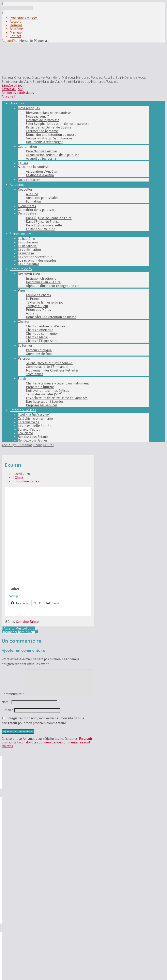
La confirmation (29, 250)
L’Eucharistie (27, 246)
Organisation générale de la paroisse (53, 155)
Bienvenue (17, 103)
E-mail (7, 710)
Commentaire (13, 694)
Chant (38, 445)
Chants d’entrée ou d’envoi (45, 326)
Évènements (27, 206)
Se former (25, 345)
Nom (6, 702)
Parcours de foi (21, 269)
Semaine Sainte (27, 622)
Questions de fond (39, 354)
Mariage (16, 32)
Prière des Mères (38, 310)
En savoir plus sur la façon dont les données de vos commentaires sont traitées (47, 742)
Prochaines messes (24, 18)
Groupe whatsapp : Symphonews (49, 138)
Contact (15, 36)
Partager (24, 358)
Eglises (23, 163)
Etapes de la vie (21, 234)
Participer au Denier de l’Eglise (49, 127)
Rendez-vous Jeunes (33, 440)
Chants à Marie (37, 337)
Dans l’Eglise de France (43, 222)
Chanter (24, 322)
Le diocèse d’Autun (40, 175)
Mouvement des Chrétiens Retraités (52, 370)
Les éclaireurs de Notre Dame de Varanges (57, 398)
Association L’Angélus (42, 171)
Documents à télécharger (44, 142)
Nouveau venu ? (37, 116)
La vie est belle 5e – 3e (35, 426)
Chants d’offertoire (40, 330)
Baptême (16, 29)
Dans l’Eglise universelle (44, 225)
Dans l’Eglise (27, 213)
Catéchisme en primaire (35, 418)
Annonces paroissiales (18, 93)
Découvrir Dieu (29, 274)
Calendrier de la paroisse (36, 210)
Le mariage (26, 253)
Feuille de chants (38, 295)
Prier (21, 290)
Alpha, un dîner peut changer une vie (53, 286)
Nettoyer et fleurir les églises (47, 391)
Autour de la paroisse (33, 167)
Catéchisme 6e (29, 422)
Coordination (27, 147)
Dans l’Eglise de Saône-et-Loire (49, 218)
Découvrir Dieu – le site (43, 282)
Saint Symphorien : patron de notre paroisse (58, 124)
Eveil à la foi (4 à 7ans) (34, 415)
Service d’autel (29, 429)
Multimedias (23, 445)
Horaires (16, 25)
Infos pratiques (29, 108)
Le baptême (26, 239)
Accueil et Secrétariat (42, 158)
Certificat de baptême (42, 131)
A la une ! (8, 96)
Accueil (15, 21)
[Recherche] (17, 8)
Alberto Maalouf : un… (18, 628)
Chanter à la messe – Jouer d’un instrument (57, 383)
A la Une (32, 194)
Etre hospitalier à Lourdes (45, 401)
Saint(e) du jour (13, 85)
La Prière (33, 299)
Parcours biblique (39, 350)
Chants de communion (42, 333)
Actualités (17, 185)
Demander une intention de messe (51, 135)
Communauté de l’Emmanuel (47, 367)
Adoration (33, 313)
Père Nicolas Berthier (42, 151)
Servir (22, 379)
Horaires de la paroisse (43, 120)
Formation (33, 201)
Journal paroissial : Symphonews (49, 363)
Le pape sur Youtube (41, 229)
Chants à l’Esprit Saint (42, 341)
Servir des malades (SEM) (44, 394)
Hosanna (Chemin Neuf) (20, 632)
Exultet (48, 445)
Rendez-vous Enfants (33, 437)
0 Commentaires (27, 481)
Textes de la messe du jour (45, 302)
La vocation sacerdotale (35, 257)
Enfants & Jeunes (23, 410)
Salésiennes (35, 374)
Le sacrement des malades (37, 260)
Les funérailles (29, 264)
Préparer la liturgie (40, 387)
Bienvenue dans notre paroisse (48, 113)
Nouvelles (25, 189)
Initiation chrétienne (41, 278)
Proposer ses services (42, 405)
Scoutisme (25, 433)
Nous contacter (29, 180)
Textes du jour (12, 89)
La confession (28, 242)
